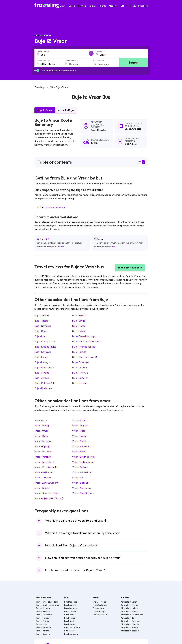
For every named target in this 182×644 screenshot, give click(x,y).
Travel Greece (43, 611)
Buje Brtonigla (80, 362)
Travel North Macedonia (48, 605)
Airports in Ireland (130, 608)
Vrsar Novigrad (43, 441)
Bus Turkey (70, 631)
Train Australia (100, 615)
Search (133, 62)
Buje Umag (79, 321)
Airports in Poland (130, 627)
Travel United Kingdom (47, 602)
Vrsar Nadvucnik (81, 488)
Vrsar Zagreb (80, 426)
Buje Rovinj (79, 331)
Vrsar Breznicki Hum (83, 457)
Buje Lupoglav (43, 362)
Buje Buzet (41, 331)
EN (124, 6)
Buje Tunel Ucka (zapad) (85, 341)
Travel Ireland (43, 631)
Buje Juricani (42, 378)
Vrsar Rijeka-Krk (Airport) (49, 498)
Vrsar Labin (79, 436)
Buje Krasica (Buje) (45, 347)
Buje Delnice (79, 367)
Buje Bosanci (80, 383)
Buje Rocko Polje (44, 367)
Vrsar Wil (78, 477)
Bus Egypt (69, 621)
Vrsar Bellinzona (44, 472)
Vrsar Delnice (80, 467)
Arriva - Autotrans (55, 207)
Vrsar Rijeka (41, 436)
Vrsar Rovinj (42, 426)
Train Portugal (99, 602)
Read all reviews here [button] (130, 268)
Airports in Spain (129, 602)
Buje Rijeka (79, 315)
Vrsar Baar (79, 452)
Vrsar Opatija (42, 446)
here (62, 247)
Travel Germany (44, 615)
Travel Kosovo (43, 634)
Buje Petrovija (80, 373)
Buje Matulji (41, 357)
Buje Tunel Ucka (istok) (84, 357)
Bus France (70, 618)
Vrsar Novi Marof (44, 462)
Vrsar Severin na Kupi (46, 493)
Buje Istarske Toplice (84, 347)
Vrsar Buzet (79, 441)
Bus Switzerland (72, 627)
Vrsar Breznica (43, 452)
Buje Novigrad (43, 326)
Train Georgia (99, 611)
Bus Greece (70, 615)
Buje (93, 130)
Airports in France (130, 605)
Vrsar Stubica (42, 488)
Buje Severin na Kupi (84, 336)
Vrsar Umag (41, 431)
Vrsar (128, 129)
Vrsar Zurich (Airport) (46, 483)
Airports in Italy (128, 618)
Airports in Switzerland (132, 615)
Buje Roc (40, 336)
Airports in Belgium (130, 631)
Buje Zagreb (42, 315)
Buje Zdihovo (80, 378)
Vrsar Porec (79, 420)
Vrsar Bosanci (80, 483)
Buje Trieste (41, 321)
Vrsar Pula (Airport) (83, 493)
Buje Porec (79, 326)
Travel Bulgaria (43, 608)
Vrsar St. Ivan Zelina (83, 462)
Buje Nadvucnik (43, 388)
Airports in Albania (130, 624)
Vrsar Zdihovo (43, 477)
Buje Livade (79, 352)
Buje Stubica (42, 373)
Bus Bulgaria (70, 605)
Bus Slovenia (70, 611)
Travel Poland (43, 624)
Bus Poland (70, 624)
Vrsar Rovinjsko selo (46, 467)
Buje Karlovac (43, 352)
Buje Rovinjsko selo (45, 341)
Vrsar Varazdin (43, 457)
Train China (98, 608)
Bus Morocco (71, 602)
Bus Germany (71, 608)
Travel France (43, 621)
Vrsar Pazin (79, 431)
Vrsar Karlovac (81, 446)
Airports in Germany (131, 621)
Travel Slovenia (43, 627)
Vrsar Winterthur (82, 472)
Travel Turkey (43, 618)
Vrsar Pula (41, 420)
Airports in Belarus (130, 611)
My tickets (140, 6)
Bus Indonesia (71, 634)
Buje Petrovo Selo (45, 383)
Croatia (101, 130)
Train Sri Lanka (100, 605)
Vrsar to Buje (66, 110)
